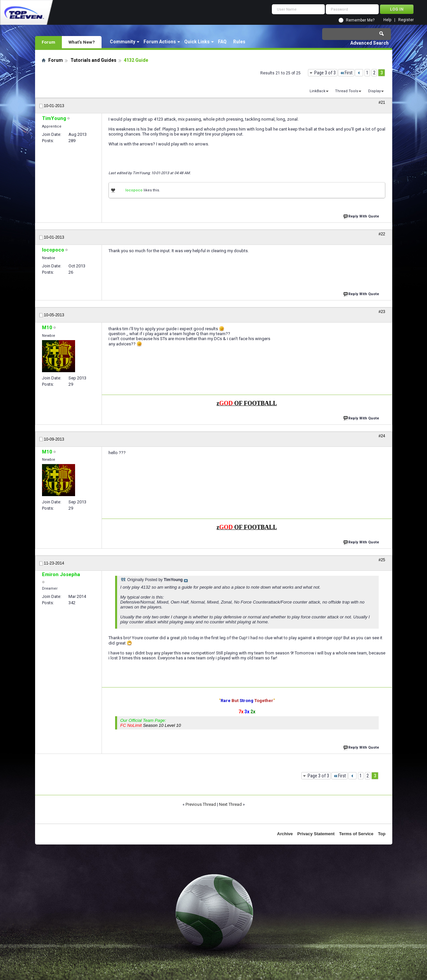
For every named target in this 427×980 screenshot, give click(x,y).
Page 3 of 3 (325, 73)
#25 (382, 560)
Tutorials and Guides (93, 60)
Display (374, 91)
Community (123, 42)
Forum (48, 42)
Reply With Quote (362, 216)
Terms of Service (356, 834)
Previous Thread (201, 804)
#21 (382, 102)
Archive (285, 834)
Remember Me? (360, 20)
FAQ (222, 42)
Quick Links (197, 42)
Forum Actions (160, 42)
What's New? (82, 42)
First (346, 73)
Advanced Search (369, 43)
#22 (382, 234)
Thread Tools (347, 91)
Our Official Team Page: (151, 723)
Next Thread (230, 804)
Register (406, 20)
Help (387, 20)
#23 (382, 312)
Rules (239, 42)
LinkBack (318, 91)
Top (382, 834)
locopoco (134, 190)
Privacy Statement (316, 834)
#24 (382, 436)
